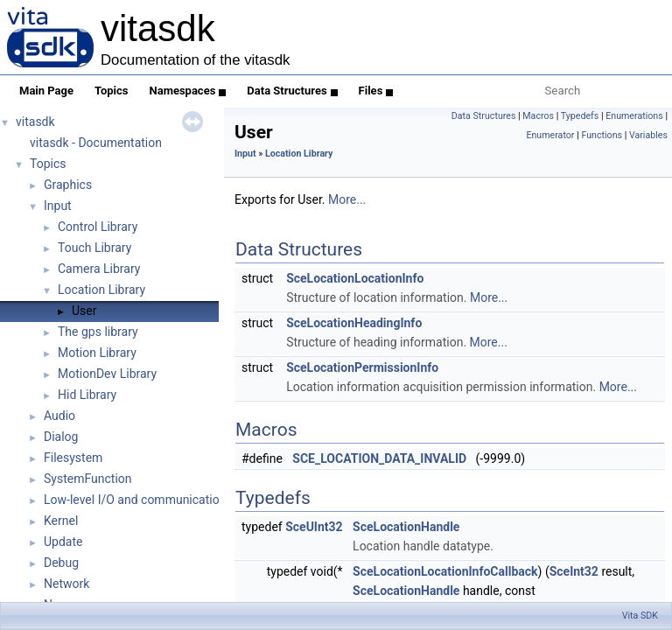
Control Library (98, 227)
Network (66, 584)
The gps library (98, 332)
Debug (61, 563)
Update (63, 542)
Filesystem (73, 458)
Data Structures (292, 91)
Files (376, 91)
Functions (602, 135)
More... (347, 199)
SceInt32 (574, 571)
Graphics (68, 185)
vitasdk (35, 122)
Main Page (46, 91)
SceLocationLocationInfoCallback (445, 571)
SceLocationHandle (406, 527)
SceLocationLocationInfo (355, 278)
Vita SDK (640, 616)
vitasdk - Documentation (96, 143)
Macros (538, 116)
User (84, 311)
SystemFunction (88, 479)
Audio (59, 416)
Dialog (61, 437)
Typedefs (580, 116)
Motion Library (97, 353)
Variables (648, 135)
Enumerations (634, 116)
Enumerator (550, 135)
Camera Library (99, 269)
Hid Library (87, 395)
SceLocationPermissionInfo (362, 367)
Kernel (61, 521)
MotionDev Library (107, 374)
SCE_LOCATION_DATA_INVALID (379, 458)
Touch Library (94, 248)
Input (58, 206)
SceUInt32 (314, 527)
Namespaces (188, 91)
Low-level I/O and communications (138, 500)
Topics (112, 91)
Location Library (101, 290)
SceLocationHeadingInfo (354, 323)
